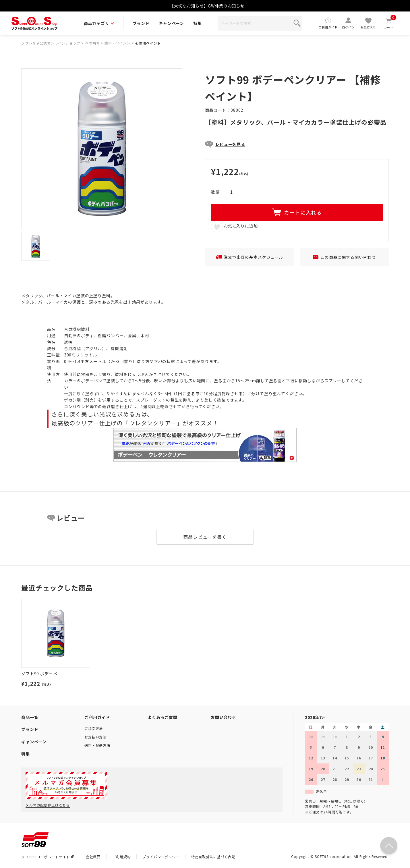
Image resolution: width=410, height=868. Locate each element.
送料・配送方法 (97, 745)
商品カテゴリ (99, 23)
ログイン (348, 23)
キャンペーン (171, 23)
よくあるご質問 (163, 717)
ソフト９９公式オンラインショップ (51, 43)
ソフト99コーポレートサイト (48, 857)
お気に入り (368, 23)
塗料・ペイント (117, 43)
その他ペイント (148, 43)
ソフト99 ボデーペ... (41, 674)
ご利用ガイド (328, 23)
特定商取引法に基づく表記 (213, 857)
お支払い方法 (95, 737)
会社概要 (93, 857)
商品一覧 (30, 717)
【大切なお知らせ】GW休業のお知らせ (207, 6)
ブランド (141, 23)
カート (388, 23)
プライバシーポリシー (161, 857)
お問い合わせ (224, 717)
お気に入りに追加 (234, 226)
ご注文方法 (94, 728)
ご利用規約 (121, 857)
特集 (198, 23)
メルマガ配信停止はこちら (48, 805)
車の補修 (92, 43)
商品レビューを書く (205, 537)
